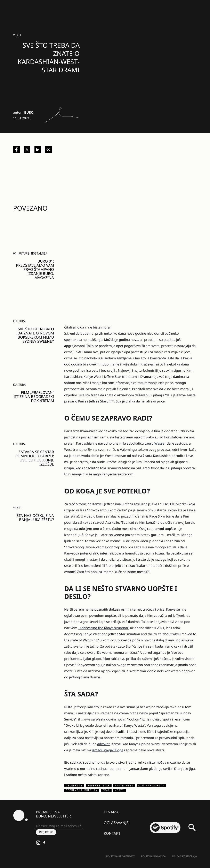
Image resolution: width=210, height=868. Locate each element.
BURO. (29, 112)
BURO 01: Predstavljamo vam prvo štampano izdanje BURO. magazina (35, 269)
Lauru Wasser (155, 443)
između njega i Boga (108, 750)
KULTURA (19, 321)
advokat (103, 744)
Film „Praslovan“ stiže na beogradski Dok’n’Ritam (34, 397)
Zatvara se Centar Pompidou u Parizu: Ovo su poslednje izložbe (35, 458)
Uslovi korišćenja (185, 856)
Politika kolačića (153, 856)
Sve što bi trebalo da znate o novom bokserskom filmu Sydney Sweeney (36, 335)
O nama (111, 812)
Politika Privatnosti (120, 856)
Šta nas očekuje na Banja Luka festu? (35, 518)
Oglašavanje (116, 823)
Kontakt (112, 833)
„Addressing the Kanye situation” (104, 628)
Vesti (17, 35)
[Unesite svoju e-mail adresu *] (59, 826)
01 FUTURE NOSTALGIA (30, 253)
